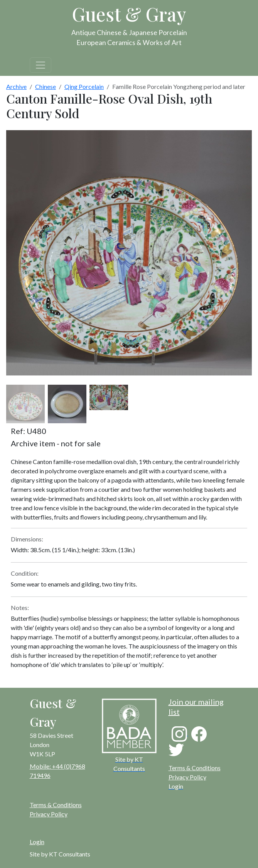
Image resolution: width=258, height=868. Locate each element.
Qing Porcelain (84, 86)
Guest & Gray (129, 14)
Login (37, 842)
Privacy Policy (187, 777)
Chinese (46, 86)
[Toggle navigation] (40, 65)
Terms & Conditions (195, 768)
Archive (16, 86)
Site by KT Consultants (60, 854)
